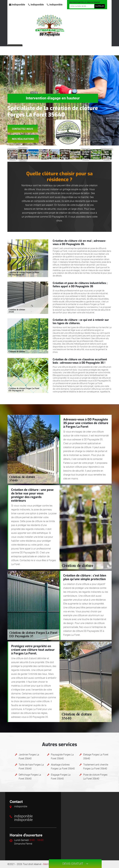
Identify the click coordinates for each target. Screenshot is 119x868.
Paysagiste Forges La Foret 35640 (62, 757)
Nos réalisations (23, 139)
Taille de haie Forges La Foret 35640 (31, 767)
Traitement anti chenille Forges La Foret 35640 (96, 767)
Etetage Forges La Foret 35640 (96, 757)
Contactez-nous (23, 129)
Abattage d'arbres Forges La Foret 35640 (63, 767)
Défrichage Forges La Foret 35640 (30, 777)
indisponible (17, 5)
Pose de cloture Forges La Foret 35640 (95, 777)
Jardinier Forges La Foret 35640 (29, 757)
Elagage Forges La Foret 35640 (61, 777)
